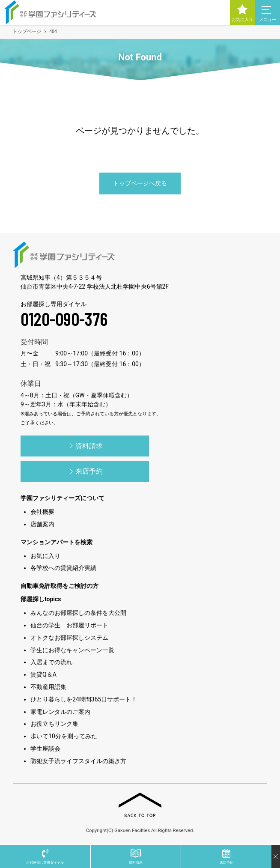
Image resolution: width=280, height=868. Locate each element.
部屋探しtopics (41, 599)
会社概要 (42, 512)
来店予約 (85, 471)
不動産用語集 (48, 687)
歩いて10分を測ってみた (64, 736)
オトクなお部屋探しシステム (69, 638)
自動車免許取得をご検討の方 (60, 586)
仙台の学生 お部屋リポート (69, 625)
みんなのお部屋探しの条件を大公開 (78, 613)
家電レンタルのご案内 (60, 712)
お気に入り (45, 556)
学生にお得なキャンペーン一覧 (72, 650)
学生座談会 (45, 749)
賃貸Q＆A (43, 674)
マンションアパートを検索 (57, 542)
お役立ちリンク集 (54, 724)
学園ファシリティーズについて (63, 498)
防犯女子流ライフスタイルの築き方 (78, 761)
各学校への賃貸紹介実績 (63, 568)
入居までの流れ (51, 662)
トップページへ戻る (140, 183)
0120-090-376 (64, 319)
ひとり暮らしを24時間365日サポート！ (84, 699)
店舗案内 (42, 524)
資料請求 (85, 446)
